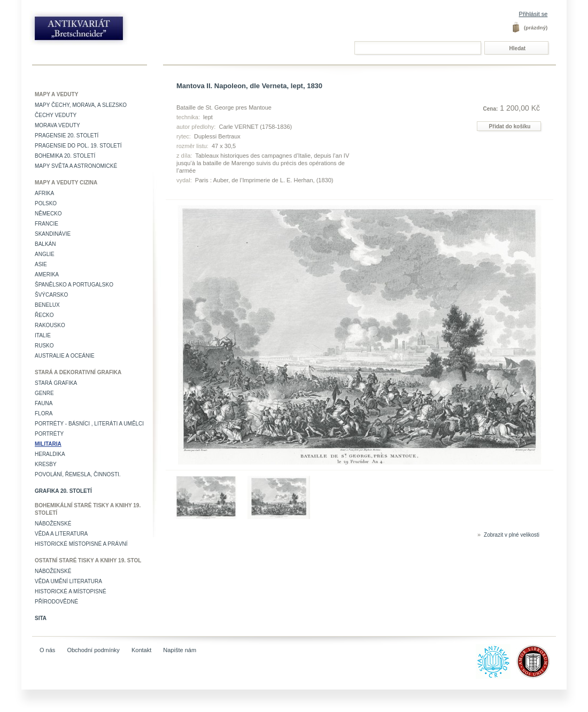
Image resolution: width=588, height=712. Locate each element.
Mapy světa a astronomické (76, 166)
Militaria (48, 444)
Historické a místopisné (71, 591)
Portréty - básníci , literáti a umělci (89, 424)
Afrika (44, 193)
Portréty (49, 434)
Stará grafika (56, 383)
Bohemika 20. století (65, 156)
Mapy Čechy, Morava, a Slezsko (81, 105)
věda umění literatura (68, 581)
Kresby (46, 464)
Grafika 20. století (63, 491)
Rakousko (50, 325)
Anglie (45, 254)
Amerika (47, 274)
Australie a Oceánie (65, 356)
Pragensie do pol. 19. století (78, 146)
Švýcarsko (51, 295)
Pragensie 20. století (67, 136)
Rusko (44, 346)
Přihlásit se (533, 14)
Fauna (44, 403)
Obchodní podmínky (93, 650)
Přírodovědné (56, 602)
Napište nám (180, 650)
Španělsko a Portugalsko (74, 285)
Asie (41, 264)
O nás (47, 650)
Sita (41, 618)
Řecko (44, 315)
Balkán (45, 244)
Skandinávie (53, 234)
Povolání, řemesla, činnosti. (78, 474)
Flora (44, 413)
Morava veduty (57, 125)
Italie (43, 335)
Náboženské (53, 524)
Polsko (46, 203)
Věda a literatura (61, 534)
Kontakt (141, 650)
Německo (48, 214)
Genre (44, 393)
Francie (47, 224)
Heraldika (50, 454)
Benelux (47, 305)
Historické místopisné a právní (81, 544)
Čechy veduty (56, 115)
